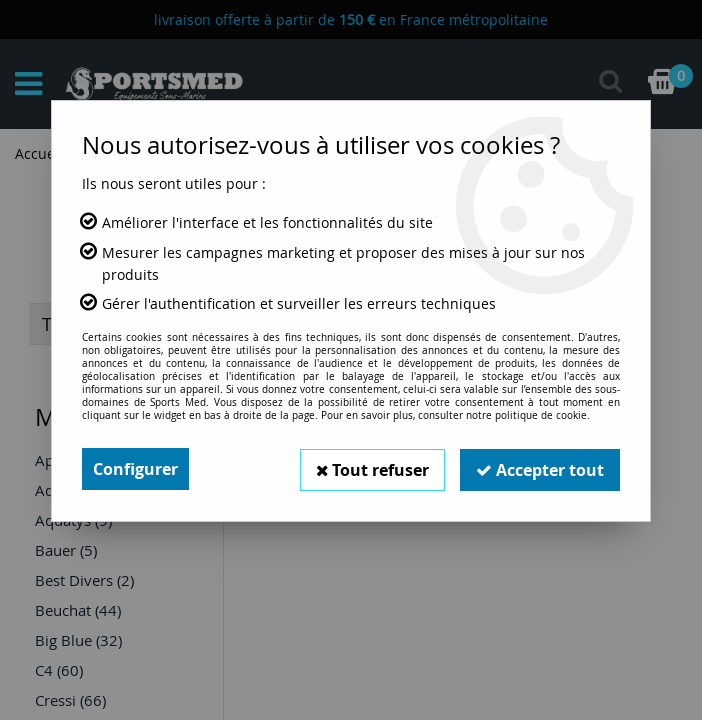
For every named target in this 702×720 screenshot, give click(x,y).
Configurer (135, 469)
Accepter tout (540, 469)
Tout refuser (372, 469)
